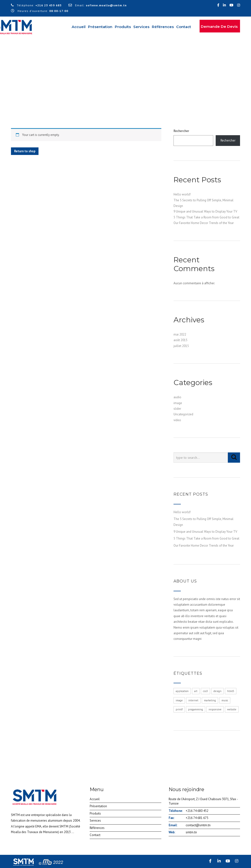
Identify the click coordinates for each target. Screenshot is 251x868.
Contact (184, 27)
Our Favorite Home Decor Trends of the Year (204, 223)
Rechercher (181, 131)
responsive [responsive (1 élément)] (215, 709)
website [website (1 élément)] (232, 709)
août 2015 (180, 340)
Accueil (79, 27)
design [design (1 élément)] (217, 691)
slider (177, 409)
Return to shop (25, 151)
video (177, 420)
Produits (123, 27)
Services (141, 27)
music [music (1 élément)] (225, 700)
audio (177, 397)
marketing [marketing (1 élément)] (210, 700)
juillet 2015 (181, 346)
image (178, 403)
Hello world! (182, 194)
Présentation (100, 27)
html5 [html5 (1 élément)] (231, 691)
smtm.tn (191, 832)
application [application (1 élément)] (182, 691)
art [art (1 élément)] (196, 691)
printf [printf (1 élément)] (179, 709)
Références (163, 27)
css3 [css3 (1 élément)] (205, 691)
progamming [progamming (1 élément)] (196, 709)
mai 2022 (180, 334)
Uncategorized (183, 414)
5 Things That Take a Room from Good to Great (206, 217)
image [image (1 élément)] (179, 700)
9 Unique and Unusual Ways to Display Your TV (205, 211)
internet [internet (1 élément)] (193, 700)
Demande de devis (219, 26)
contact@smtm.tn (198, 825)
